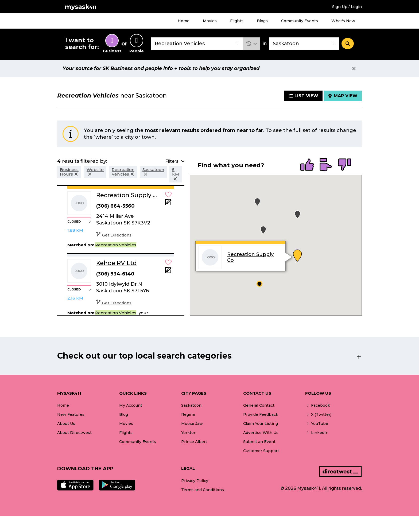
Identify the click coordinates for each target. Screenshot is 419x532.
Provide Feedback (261, 414)
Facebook (318, 405)
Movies (210, 21)
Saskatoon (191, 405)
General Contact (259, 405)
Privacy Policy (195, 481)
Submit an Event (259, 442)
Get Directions (114, 235)
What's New (343, 21)
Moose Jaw (192, 424)
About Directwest (74, 433)
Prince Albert (194, 442)
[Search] (348, 44)
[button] (252, 44)
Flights (237, 21)
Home (184, 21)
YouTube (317, 424)
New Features (71, 414)
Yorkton (189, 433)
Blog (124, 414)
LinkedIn (317, 433)
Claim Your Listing (261, 424)
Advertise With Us (261, 433)
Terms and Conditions (203, 490)
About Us (66, 424)
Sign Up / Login (347, 7)
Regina (188, 414)
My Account (131, 405)
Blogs (262, 21)
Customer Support (261, 451)
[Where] (304, 44)
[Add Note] (168, 204)
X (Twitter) (318, 414)
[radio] (307, 165)
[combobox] (197, 44)
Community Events (300, 21)
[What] (197, 44)
